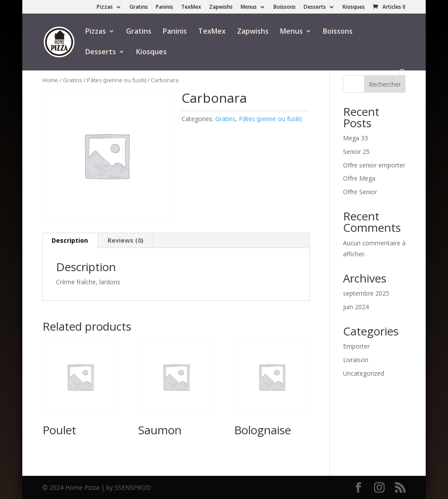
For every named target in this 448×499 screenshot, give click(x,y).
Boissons (285, 7)
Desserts (315, 7)
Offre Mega (359, 178)
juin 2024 (356, 307)
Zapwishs (221, 7)
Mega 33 (355, 138)
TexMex (191, 7)
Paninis (164, 7)
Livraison (356, 360)
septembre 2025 (366, 293)
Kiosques (354, 7)
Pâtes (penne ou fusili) (117, 80)
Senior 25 (356, 152)
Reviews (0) (126, 240)
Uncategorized (364, 373)
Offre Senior (360, 192)
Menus (249, 7)
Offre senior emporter (374, 165)
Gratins (139, 7)
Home (50, 80)
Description (70, 240)
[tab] (70, 241)
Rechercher (385, 84)
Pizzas (105, 7)
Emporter (356, 346)
